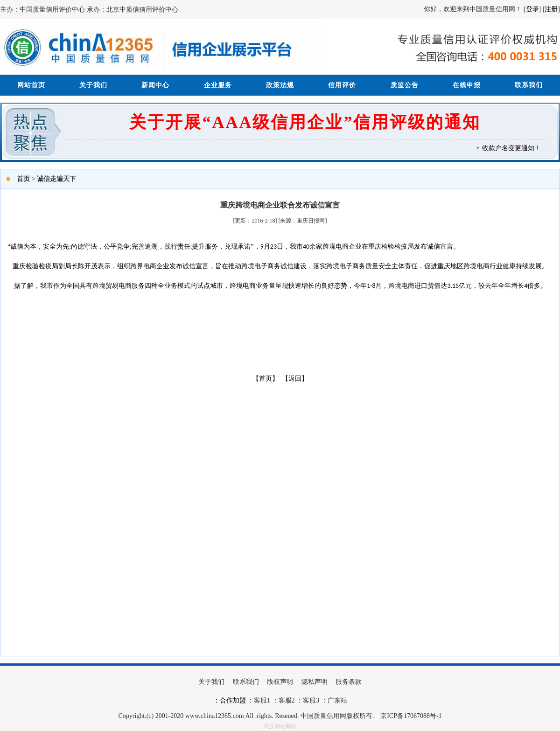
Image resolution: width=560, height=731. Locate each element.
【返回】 (295, 379)
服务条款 (349, 682)
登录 (532, 9)
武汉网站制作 (280, 726)
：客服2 (283, 700)
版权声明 (280, 682)
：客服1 (259, 700)
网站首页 (31, 85)
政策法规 (280, 85)
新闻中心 (155, 85)
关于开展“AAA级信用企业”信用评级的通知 (305, 122)
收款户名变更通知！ (514, 148)
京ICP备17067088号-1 (411, 716)
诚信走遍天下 (56, 179)
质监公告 (405, 85)
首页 (23, 179)
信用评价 (342, 85)
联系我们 (529, 85)
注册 (551, 9)
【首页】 (266, 379)
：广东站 (333, 700)
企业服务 (218, 85)
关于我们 (93, 85)
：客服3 (307, 700)
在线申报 (467, 85)
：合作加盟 (230, 700)
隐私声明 (315, 682)
